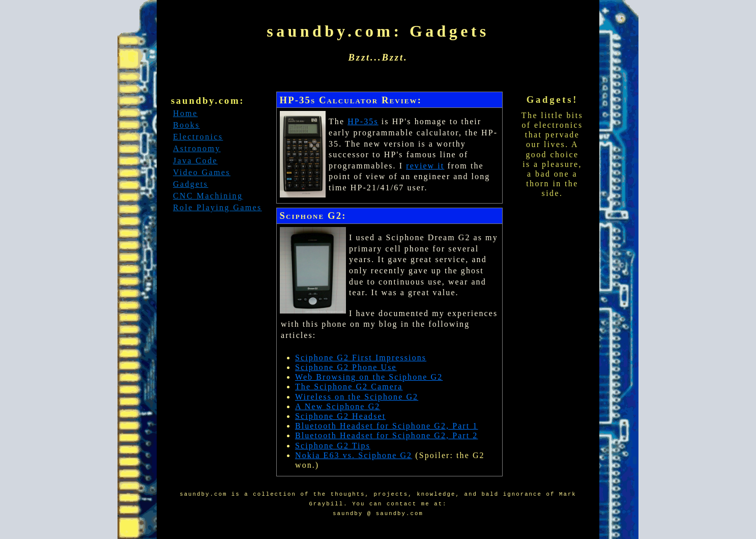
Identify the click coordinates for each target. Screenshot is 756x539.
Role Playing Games (217, 207)
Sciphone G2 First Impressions (361, 358)
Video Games (202, 172)
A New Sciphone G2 (338, 406)
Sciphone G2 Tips (333, 446)
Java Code (195, 161)
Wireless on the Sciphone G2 (357, 397)
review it (425, 166)
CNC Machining (208, 196)
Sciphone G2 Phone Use (346, 367)
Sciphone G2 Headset (340, 416)
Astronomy (197, 148)
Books (186, 125)
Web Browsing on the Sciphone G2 (369, 377)
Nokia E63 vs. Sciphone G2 (354, 455)
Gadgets (191, 184)
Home (185, 113)
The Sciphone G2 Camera (349, 387)
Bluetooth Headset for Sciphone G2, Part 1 (386, 426)
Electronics (198, 137)
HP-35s (363, 121)
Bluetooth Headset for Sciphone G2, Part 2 (386, 435)
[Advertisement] (218, 296)
